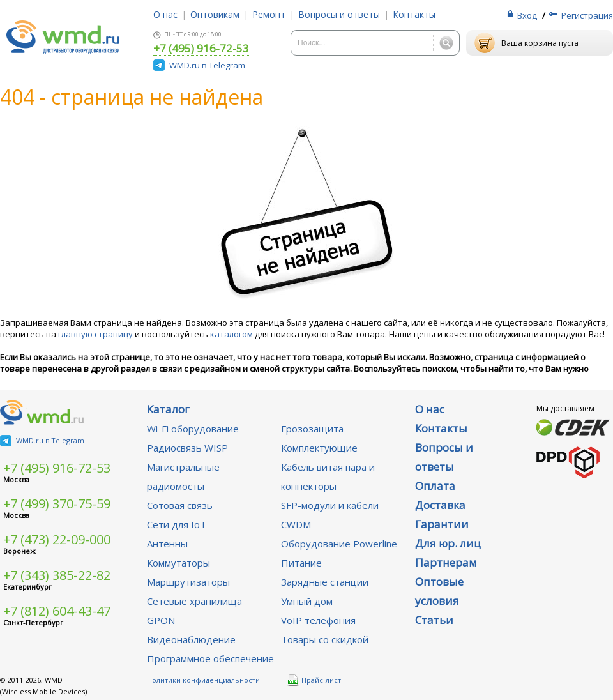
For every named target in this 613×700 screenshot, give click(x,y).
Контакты (414, 14)
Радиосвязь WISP (187, 448)
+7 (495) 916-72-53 (201, 49)
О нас (165, 14)
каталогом (231, 334)
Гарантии (442, 524)
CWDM (296, 524)
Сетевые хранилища (194, 601)
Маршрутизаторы (188, 582)
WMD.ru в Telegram (207, 65)
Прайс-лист (314, 680)
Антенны (167, 544)
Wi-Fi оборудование (193, 429)
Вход (527, 15)
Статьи (434, 620)
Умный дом (307, 601)
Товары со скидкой (325, 639)
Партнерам (446, 562)
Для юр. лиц (448, 543)
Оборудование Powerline (339, 544)
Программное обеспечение (210, 658)
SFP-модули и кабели (330, 505)
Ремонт (269, 14)
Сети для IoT (177, 524)
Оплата (435, 486)
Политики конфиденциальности (203, 680)
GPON (161, 620)
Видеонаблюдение (191, 639)
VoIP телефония (318, 620)
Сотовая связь (180, 505)
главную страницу (95, 334)
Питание (301, 563)
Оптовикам (215, 14)
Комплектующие (319, 448)
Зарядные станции (325, 582)
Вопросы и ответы (339, 14)
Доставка (440, 505)
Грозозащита (312, 429)
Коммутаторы (178, 563)
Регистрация (587, 15)
